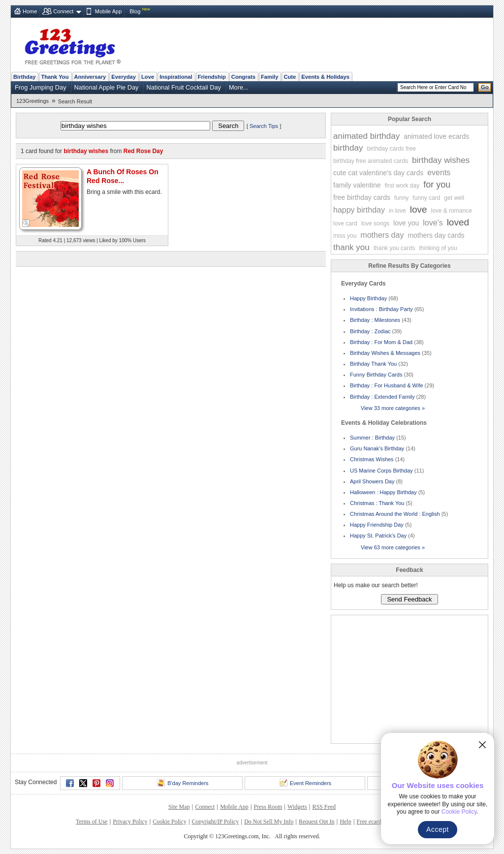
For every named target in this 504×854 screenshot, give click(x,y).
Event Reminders (305, 783)
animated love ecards (436, 136)
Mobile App (108, 11)
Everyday (124, 77)
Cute (290, 77)
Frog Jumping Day (41, 87)
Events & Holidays (325, 77)
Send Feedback (409, 599)
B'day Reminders (183, 783)
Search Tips (264, 126)
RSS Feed (324, 807)
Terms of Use (92, 822)
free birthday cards (362, 197)
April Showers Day (372, 481)
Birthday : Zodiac (370, 331)
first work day (402, 186)
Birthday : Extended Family (382, 397)
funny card (426, 198)
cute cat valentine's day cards (378, 173)
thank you (351, 247)
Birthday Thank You (373, 364)
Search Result (75, 101)
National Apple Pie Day (107, 87)
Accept (438, 829)
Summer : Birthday (372, 438)
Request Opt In (317, 822)
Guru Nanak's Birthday (377, 448)
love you (406, 223)
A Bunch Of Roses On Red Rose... (123, 176)
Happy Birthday (368, 298)
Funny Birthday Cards (376, 375)
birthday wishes (441, 160)
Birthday (24, 77)
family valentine (357, 185)
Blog (135, 11)
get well (454, 198)
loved (458, 222)
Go (485, 87)
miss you (345, 236)
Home (30, 11)
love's (433, 223)
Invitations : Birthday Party (381, 309)
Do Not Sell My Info (269, 822)
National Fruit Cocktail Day (183, 87)
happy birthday (359, 210)
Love (148, 77)
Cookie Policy (169, 822)
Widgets (297, 807)
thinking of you (438, 248)
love (419, 209)
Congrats (243, 77)
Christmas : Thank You (377, 503)
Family (269, 77)
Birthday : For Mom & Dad (381, 342)
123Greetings (32, 101)
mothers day (382, 235)
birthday (348, 148)
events (439, 173)
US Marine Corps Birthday (381, 471)
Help (345, 822)
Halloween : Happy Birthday (383, 492)
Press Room (268, 807)
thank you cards (394, 248)
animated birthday (366, 136)
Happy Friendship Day (377, 525)
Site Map (179, 807)
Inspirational (176, 77)
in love (397, 211)
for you (437, 185)
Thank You (55, 77)
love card (345, 223)
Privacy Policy (130, 822)
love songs (375, 223)
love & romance (452, 211)
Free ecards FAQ (376, 822)
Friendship (212, 77)
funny (401, 198)
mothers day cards (436, 235)
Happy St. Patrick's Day (378, 536)
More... (239, 87)
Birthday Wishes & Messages (385, 353)
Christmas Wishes (372, 459)
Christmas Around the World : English (395, 514)
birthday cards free (391, 149)
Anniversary (90, 77)
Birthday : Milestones (375, 320)
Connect (63, 11)
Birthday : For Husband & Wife (387, 385)
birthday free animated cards (371, 161)
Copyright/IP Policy (215, 822)
